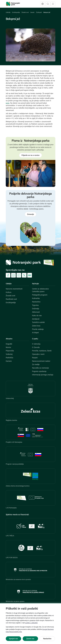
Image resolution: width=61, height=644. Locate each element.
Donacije (31, 214)
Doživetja (36, 309)
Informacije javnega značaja (43, 375)
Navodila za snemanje (40, 368)
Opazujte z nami (38, 354)
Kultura (9, 292)
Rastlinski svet (11, 299)
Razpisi (35, 358)
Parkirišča (9, 358)
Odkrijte (8, 13)
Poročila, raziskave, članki (42, 351)
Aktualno (9, 339)
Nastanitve (36, 302)
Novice (8, 348)
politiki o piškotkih (31, 623)
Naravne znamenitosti (14, 289)
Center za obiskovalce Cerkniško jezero (40, 290)
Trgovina (35, 305)
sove (8, 103)
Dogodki (9, 344)
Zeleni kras (36, 326)
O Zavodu (36, 348)
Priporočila (10, 351)
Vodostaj (9, 354)
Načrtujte (35, 284)
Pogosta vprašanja (39, 372)
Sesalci (32, 13)
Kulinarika (36, 298)
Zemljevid (36, 319)
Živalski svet (25, 13)
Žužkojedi (39, 13)
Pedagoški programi (40, 295)
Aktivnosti (36, 312)
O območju (36, 344)
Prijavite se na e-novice (30, 155)
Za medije (36, 365)
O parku (35, 339)
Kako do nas (37, 316)
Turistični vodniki (38, 322)
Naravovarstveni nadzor (41, 361)
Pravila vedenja (38, 329)
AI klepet (35, 333)
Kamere (9, 361)
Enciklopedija (16, 13)
